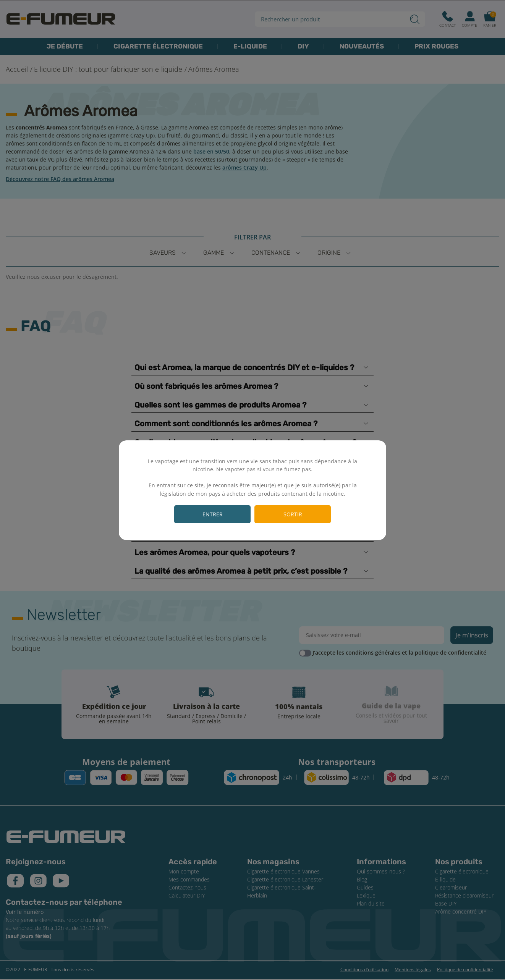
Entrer (213, 514)
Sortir (293, 514)
